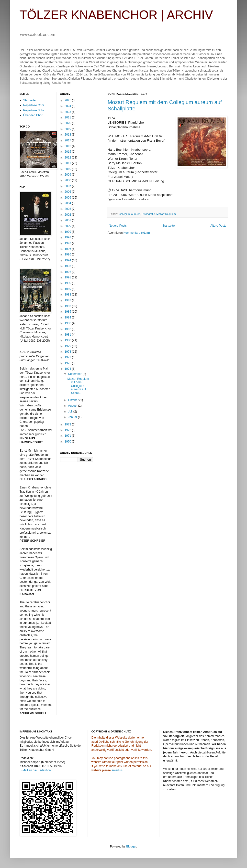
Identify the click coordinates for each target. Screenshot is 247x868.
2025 (68, 100)
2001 (68, 220)
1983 (68, 323)
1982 (68, 329)
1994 (68, 260)
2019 (68, 129)
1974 (68, 369)
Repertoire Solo (33, 110)
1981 (68, 335)
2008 (68, 180)
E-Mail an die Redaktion (35, 770)
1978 (68, 352)
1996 (68, 249)
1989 (68, 289)
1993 (68, 266)
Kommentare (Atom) (137, 233)
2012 (68, 158)
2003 (68, 209)
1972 (68, 430)
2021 (68, 117)
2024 (68, 106)
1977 (68, 357)
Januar (73, 417)
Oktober (74, 400)
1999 (68, 232)
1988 (68, 295)
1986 (68, 306)
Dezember (75, 374)
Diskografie (148, 214)
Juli (71, 412)
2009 (68, 175)
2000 (68, 226)
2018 (68, 135)
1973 (68, 424)
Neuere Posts (118, 226)
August (73, 406)
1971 (68, 436)
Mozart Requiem (166, 214)
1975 (68, 363)
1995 (68, 254)
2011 (68, 163)
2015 (68, 152)
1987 (68, 300)
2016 (68, 146)
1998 (68, 237)
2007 (68, 186)
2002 (68, 215)
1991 (68, 277)
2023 (68, 112)
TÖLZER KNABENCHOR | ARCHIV (116, 15)
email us (117, 770)
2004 (68, 203)
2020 (68, 123)
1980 (68, 340)
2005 (68, 198)
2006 (68, 192)
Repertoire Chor (34, 105)
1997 (68, 243)
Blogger (131, 847)
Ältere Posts (218, 226)
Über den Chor (33, 115)
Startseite (169, 226)
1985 (68, 312)
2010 (68, 169)
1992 (68, 272)
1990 (68, 283)
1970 (68, 442)
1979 (68, 346)
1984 (68, 318)
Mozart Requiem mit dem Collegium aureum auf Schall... (78, 386)
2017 (68, 140)
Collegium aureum (130, 214)
